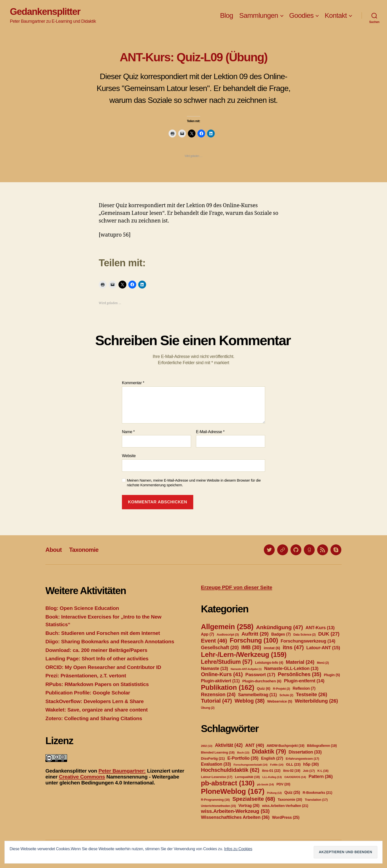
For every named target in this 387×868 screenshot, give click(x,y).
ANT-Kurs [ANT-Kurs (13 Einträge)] (320, 628)
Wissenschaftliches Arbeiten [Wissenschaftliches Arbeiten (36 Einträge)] (235, 817)
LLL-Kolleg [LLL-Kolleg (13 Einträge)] (272, 777)
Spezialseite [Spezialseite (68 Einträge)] (254, 799)
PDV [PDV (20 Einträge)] (283, 784)
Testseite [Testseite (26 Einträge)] (312, 694)
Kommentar (133, 383)
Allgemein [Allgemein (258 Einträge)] (227, 627)
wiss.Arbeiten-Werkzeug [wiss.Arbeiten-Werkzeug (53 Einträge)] (235, 811)
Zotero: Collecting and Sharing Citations (94, 718)
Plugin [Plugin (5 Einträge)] (332, 675)
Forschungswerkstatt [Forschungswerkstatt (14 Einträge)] (250, 765)
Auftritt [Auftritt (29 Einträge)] (255, 634)
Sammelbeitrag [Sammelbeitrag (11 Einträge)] (258, 695)
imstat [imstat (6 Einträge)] (272, 648)
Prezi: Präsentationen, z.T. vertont (86, 676)
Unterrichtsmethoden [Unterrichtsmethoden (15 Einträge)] (218, 806)
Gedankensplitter (45, 12)
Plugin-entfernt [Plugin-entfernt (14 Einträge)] (304, 681)
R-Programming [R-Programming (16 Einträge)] (215, 800)
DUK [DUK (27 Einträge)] (329, 634)
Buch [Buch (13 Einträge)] (243, 753)
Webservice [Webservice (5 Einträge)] (280, 701)
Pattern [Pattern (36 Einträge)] (321, 776)
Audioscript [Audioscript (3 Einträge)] (228, 634)
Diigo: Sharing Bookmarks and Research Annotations (110, 641)
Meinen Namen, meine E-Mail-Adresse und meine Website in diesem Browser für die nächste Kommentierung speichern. (194, 483)
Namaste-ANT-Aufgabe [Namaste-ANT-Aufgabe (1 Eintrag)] (246, 669)
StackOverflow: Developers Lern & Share (95, 701)
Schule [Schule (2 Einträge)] (286, 695)
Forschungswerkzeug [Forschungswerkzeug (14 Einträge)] (308, 641)
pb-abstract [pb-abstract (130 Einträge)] (228, 783)
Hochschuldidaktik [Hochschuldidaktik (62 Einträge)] (230, 770)
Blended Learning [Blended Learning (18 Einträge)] (218, 752)
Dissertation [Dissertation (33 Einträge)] (305, 752)
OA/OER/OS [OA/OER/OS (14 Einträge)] (295, 777)
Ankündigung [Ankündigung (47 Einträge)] (279, 627)
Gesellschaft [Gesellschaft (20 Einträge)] (220, 647)
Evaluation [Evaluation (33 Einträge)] (216, 764)
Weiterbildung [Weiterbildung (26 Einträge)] (316, 701)
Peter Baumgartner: (122, 771)
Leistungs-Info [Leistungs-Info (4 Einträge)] (269, 663)
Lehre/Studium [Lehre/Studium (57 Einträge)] (227, 662)
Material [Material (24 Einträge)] (300, 662)
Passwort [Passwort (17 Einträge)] (260, 675)
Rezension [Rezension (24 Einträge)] (218, 694)
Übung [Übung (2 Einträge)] (208, 708)
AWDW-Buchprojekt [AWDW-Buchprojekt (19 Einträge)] (285, 746)
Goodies (301, 15)
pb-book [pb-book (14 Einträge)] (266, 784)
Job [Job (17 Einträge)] (309, 771)
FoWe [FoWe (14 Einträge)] (277, 765)
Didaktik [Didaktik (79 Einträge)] (269, 751)
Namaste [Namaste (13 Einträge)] (214, 668)
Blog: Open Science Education (82, 608)
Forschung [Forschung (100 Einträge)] (254, 640)
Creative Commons (82, 777)
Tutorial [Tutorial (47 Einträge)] (216, 701)
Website (129, 456)
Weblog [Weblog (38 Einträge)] (250, 701)
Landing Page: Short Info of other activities (97, 658)
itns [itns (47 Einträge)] (293, 647)
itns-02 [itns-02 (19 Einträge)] (292, 771)
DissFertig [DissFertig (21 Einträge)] (213, 758)
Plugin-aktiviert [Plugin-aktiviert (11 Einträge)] (220, 681)
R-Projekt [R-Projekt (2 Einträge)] (281, 689)
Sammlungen (259, 15)
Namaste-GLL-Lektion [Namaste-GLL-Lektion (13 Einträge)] (291, 668)
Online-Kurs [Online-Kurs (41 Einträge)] (222, 674)
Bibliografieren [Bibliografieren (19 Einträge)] (322, 746)
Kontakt (336, 15)
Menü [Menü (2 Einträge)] (323, 663)
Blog (226, 15)
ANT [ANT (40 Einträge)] (254, 745)
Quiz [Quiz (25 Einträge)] (292, 792)
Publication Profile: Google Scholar (88, 693)
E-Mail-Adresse (210, 432)
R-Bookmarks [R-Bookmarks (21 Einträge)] (317, 793)
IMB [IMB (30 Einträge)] (251, 647)
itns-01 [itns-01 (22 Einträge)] (271, 771)
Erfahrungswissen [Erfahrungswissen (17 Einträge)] (302, 759)
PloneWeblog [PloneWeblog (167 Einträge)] (233, 791)
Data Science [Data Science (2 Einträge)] (304, 635)
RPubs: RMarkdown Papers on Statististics (97, 684)
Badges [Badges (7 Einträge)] (281, 634)
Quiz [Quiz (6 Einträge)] (263, 688)
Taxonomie (84, 550)
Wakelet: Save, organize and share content (97, 710)
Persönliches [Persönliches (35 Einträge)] (300, 674)
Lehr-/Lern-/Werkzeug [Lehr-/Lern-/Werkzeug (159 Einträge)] (244, 655)
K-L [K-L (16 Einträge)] (323, 771)
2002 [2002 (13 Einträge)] (207, 746)
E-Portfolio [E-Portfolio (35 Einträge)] (243, 758)
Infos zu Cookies (238, 849)
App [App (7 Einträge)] (207, 634)
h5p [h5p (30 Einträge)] (311, 764)
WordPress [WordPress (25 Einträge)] (286, 817)
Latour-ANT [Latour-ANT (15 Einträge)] (323, 648)
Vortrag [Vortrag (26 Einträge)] (249, 806)
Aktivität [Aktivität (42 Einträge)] (229, 745)
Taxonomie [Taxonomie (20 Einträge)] (290, 800)
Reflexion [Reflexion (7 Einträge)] (304, 688)
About (54, 550)
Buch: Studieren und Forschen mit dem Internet (103, 633)
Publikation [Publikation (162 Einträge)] (228, 687)
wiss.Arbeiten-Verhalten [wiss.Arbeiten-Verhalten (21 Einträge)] (285, 806)
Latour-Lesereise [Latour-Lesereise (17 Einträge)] (217, 777)
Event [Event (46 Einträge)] (214, 641)
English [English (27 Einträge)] (272, 758)
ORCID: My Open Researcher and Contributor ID (103, 667)
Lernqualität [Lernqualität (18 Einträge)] (247, 777)
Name (128, 432)
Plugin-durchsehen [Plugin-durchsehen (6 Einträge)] (262, 681)
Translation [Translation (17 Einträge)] (316, 800)
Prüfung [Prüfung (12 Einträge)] (274, 793)
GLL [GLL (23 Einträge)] (293, 764)
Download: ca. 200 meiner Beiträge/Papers (96, 650)
